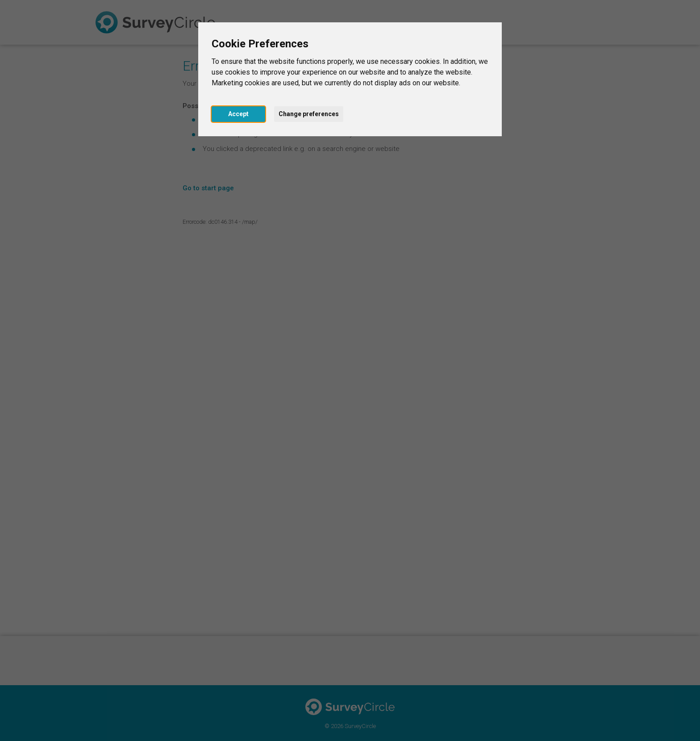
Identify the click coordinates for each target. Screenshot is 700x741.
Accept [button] (238, 114)
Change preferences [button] (309, 114)
